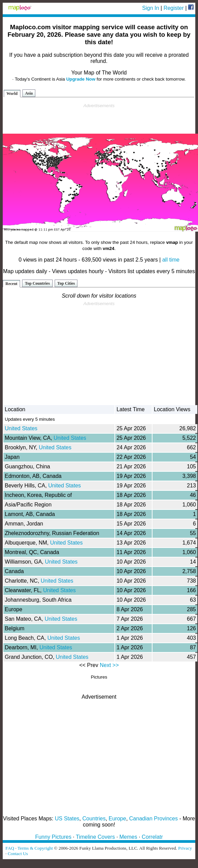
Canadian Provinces (153, 819)
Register (174, 8)
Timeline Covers (95, 837)
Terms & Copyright (35, 848)
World (12, 94)
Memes (128, 837)
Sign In (151, 8)
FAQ (10, 848)
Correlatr (152, 837)
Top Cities (66, 283)
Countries (94, 819)
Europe (118, 819)
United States (21, 428)
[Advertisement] (99, 119)
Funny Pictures (53, 837)
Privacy (185, 848)
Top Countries (37, 283)
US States (67, 819)
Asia (29, 93)
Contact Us (18, 854)
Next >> (109, 665)
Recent (11, 284)
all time (171, 260)
